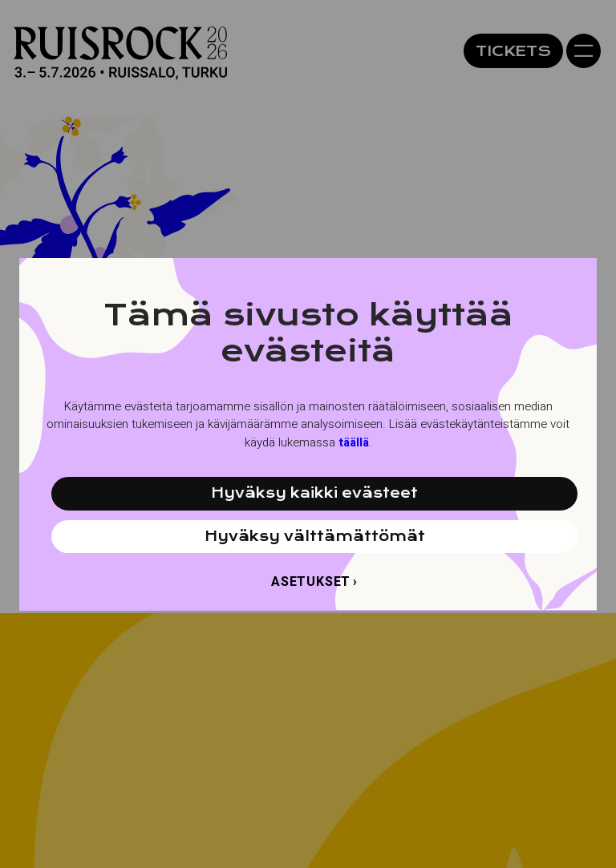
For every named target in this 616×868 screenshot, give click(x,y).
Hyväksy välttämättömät (315, 536)
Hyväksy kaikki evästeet (314, 493)
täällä (354, 442)
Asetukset (311, 582)
